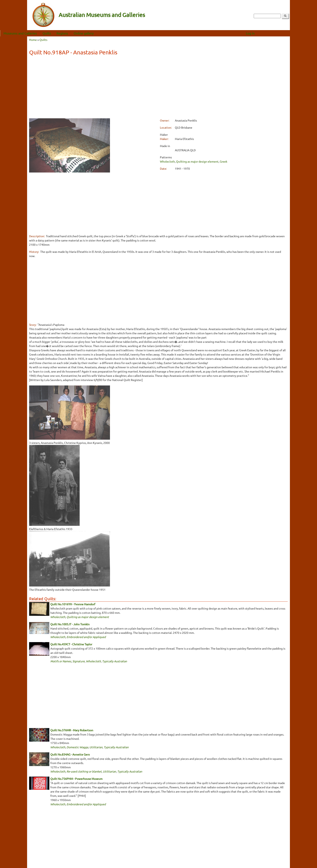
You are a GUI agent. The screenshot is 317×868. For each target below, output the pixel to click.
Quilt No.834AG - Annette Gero (70, 754)
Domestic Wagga (77, 747)
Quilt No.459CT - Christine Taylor (71, 644)
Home (33, 40)
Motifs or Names (61, 661)
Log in (277, 33)
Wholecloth (167, 161)
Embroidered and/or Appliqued (86, 637)
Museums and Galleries (47, 33)
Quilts (74, 33)
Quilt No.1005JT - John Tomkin (70, 624)
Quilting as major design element (197, 161)
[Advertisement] (158, 88)
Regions (89, 33)
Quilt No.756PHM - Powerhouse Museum (76, 779)
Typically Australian (115, 661)
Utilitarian (96, 747)
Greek (223, 161)
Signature (79, 661)
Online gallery (111, 33)
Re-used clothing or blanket (84, 771)
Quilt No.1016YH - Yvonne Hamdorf (73, 604)
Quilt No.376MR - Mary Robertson (72, 730)
